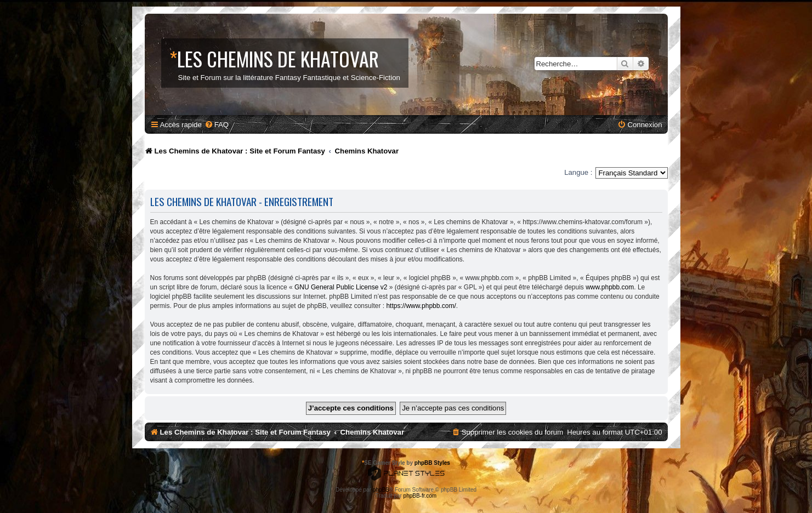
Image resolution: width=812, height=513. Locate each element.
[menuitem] (217, 125)
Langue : (578, 172)
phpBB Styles (432, 463)
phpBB (381, 490)
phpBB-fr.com (420, 496)
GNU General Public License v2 (341, 287)
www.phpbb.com (610, 287)
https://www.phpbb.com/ (421, 306)
